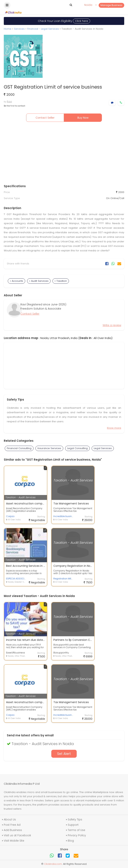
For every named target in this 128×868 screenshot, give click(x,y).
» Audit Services (39, 281)
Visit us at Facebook (17, 835)
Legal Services (103, 448)
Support (73, 825)
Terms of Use (76, 830)
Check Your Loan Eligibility (64, 21)
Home (8, 29)
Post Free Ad (12, 825)
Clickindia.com (53, 864)
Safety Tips (75, 819)
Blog (71, 841)
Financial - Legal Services (43, 29)
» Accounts (16, 281)
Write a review (112, 325)
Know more (114, 428)
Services (19, 29)
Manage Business (111, 5)
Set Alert (64, 754)
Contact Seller (45, 118)
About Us (10, 819)
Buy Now (83, 118)
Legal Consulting (77, 448)
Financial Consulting (19, 448)
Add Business (13, 830)
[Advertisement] (64, 154)
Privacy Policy (77, 835)
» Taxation (61, 281)
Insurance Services (49, 448)
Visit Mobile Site (14, 841)
